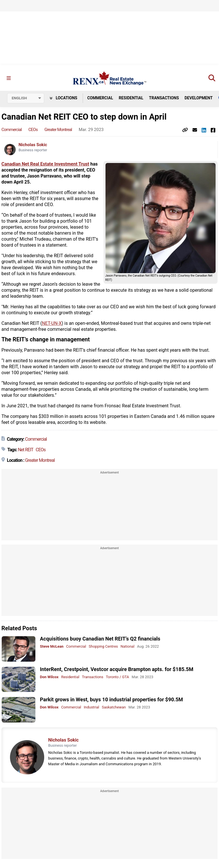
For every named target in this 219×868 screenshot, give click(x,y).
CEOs (33, 130)
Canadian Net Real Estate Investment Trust (45, 164)
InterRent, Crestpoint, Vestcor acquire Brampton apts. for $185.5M (117, 669)
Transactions (164, 98)
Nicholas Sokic (33, 145)
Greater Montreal (58, 130)
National (128, 647)
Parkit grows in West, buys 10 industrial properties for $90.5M (111, 700)
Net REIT (26, 450)
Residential (131, 98)
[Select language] (26, 98)
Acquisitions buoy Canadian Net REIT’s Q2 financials (100, 639)
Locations (63, 98)
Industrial (92, 707)
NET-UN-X (52, 324)
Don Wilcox (49, 677)
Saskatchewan (114, 707)
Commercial (100, 98)
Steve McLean (52, 647)
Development (198, 98)
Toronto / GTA (117, 677)
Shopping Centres (103, 647)
